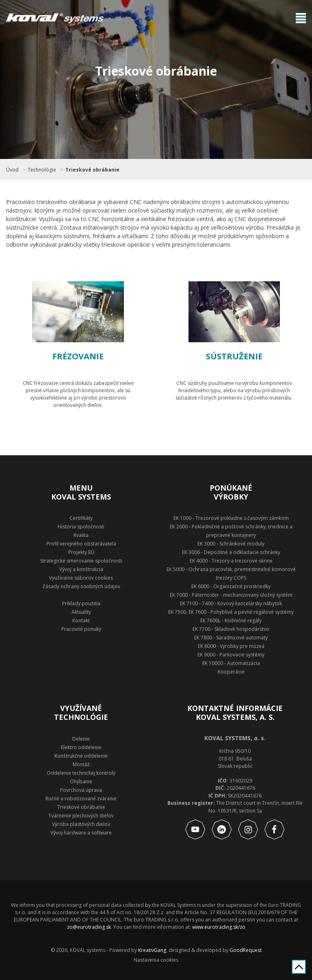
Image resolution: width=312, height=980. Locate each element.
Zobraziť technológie (78, 428)
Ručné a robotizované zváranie (81, 799)
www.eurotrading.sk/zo (219, 927)
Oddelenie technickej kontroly (81, 773)
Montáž (81, 764)
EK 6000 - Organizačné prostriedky (231, 586)
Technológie (42, 170)
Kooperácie (231, 672)
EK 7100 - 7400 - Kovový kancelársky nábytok (231, 603)
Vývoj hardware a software (81, 833)
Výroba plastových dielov (81, 824)
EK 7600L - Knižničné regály (231, 620)
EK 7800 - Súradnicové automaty (231, 638)
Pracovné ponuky (81, 629)
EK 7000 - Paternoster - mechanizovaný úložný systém (231, 595)
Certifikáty (81, 518)
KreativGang (152, 950)
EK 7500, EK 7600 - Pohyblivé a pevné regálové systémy (231, 612)
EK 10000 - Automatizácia (231, 663)
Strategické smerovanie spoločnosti (81, 561)
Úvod (12, 170)
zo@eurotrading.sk (89, 927)
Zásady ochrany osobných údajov (81, 586)
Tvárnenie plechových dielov (81, 816)
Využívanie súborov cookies (81, 578)
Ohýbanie (81, 781)
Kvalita (81, 535)
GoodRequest (245, 950)
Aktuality (81, 612)
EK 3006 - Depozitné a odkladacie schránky (231, 552)
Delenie (81, 739)
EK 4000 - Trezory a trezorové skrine (231, 561)
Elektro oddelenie (81, 747)
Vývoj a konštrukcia (81, 569)
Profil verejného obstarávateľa (81, 544)
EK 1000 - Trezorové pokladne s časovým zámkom (231, 518)
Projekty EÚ (81, 552)
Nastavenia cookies (156, 960)
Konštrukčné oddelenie (81, 756)
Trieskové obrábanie (92, 170)
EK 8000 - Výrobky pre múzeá (231, 646)
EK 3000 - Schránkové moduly (231, 544)
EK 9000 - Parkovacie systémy (231, 655)
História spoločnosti (81, 527)
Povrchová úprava (81, 790)
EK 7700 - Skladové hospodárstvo (231, 629)
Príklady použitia (81, 603)
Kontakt (81, 620)
